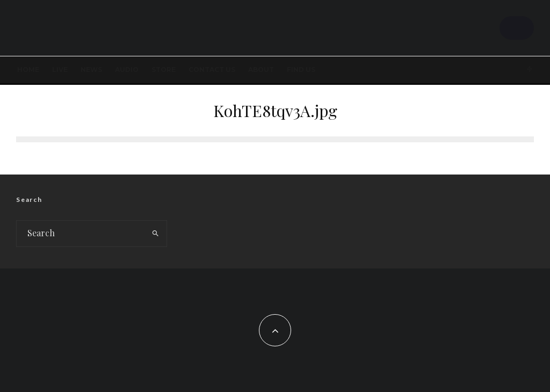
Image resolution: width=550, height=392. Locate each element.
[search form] (81, 234)
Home (28, 70)
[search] (156, 234)
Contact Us (212, 70)
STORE (164, 70)
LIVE (60, 70)
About (261, 70)
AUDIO (127, 70)
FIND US (301, 70)
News (91, 70)
